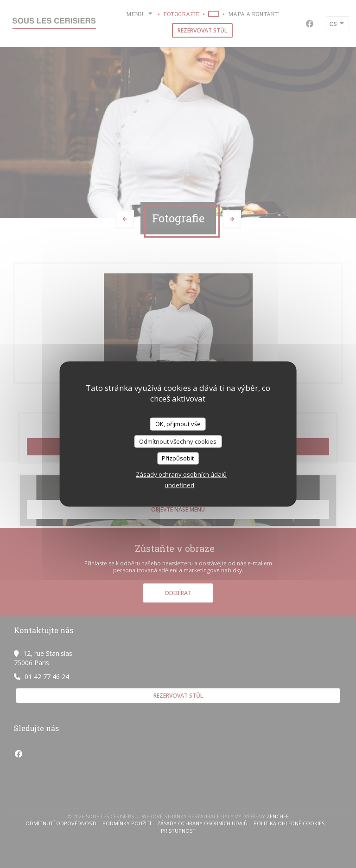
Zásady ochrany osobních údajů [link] (181, 474)
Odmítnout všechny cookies (178, 441)
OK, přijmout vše (178, 424)
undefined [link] (179, 485)
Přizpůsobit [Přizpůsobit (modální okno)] (178, 458)
